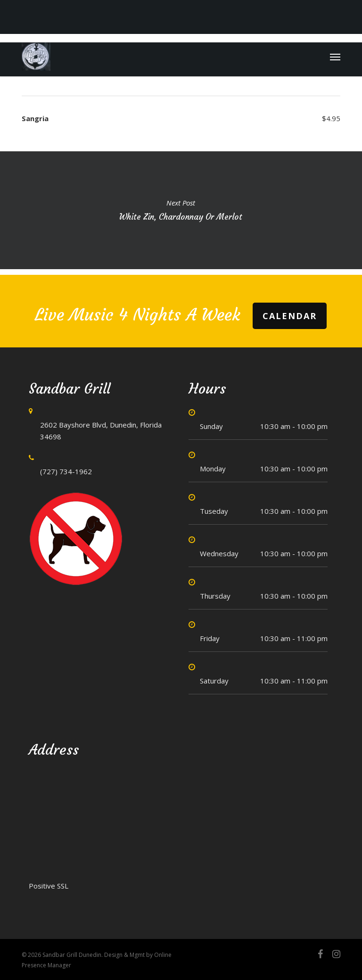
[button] (335, 57)
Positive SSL (49, 886)
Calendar (290, 316)
